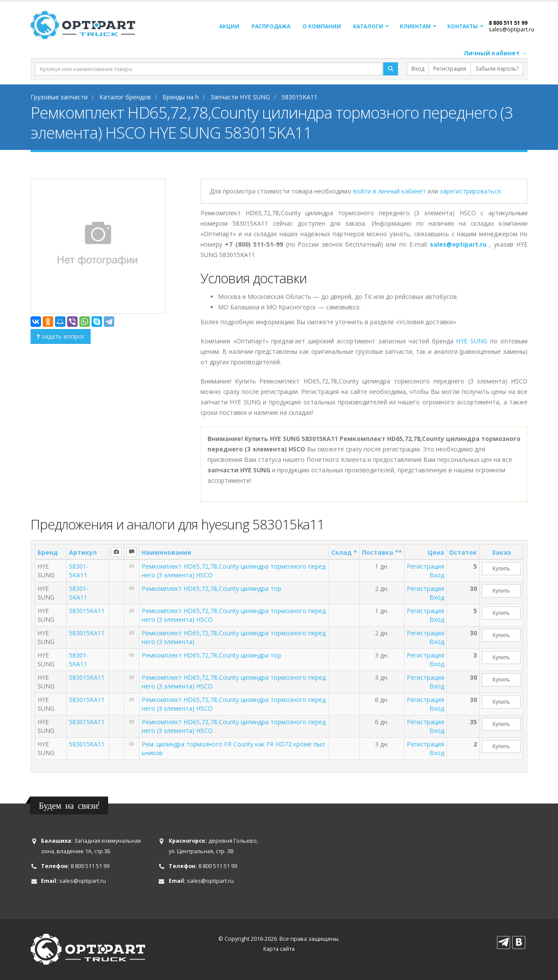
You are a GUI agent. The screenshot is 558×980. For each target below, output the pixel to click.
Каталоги (368, 26)
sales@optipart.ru (511, 29)
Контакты (463, 26)
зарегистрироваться (470, 191)
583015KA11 (87, 611)
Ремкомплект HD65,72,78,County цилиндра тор (211, 588)
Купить (501, 568)
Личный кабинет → (495, 53)
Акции (229, 26)
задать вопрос (61, 336)
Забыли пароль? (497, 69)
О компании (322, 26)
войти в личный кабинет (390, 191)
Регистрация (450, 69)
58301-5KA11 (79, 571)
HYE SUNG (472, 341)
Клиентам (415, 26)
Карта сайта (279, 949)
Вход (418, 69)
